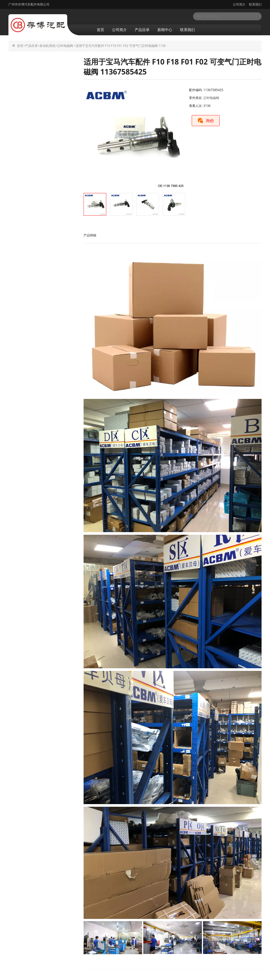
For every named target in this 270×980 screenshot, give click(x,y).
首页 (100, 30)
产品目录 (142, 30)
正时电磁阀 (65, 46)
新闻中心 (165, 30)
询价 (206, 121)
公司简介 (239, 4)
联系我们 (255, 4)
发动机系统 (47, 46)
